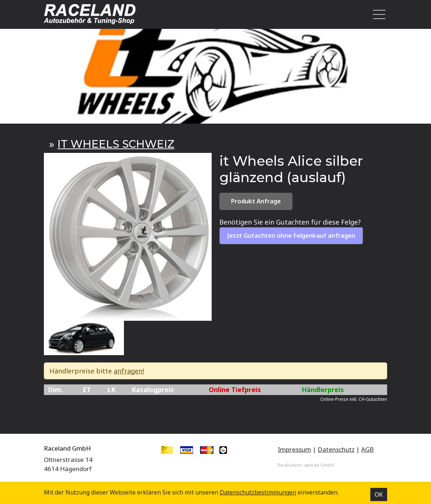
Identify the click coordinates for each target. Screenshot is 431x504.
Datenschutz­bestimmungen (258, 492)
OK (379, 494)
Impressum (294, 449)
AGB (367, 449)
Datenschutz (336, 449)
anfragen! (129, 371)
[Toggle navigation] (377, 14)
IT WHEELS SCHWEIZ (116, 144)
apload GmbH (319, 465)
